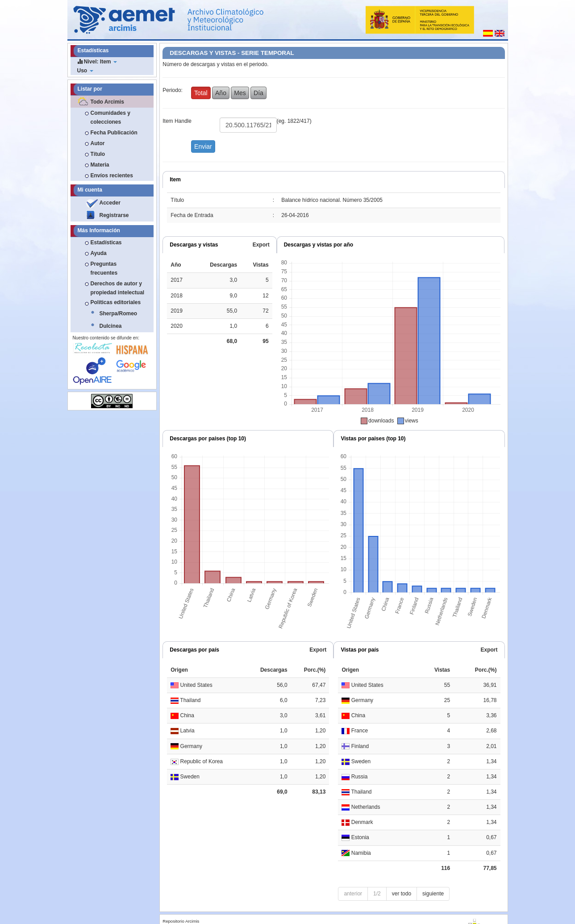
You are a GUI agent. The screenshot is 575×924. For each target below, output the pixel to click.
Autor (98, 143)
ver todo (402, 894)
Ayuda (99, 253)
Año (221, 93)
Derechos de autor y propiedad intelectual (118, 288)
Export (261, 245)
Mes (240, 93)
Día (258, 93)
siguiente (433, 894)
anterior (353, 894)
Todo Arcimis (107, 102)
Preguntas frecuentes (104, 268)
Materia (100, 165)
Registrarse (114, 215)
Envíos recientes (112, 176)
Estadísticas (106, 242)
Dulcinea (111, 326)
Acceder (110, 203)
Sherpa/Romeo (119, 314)
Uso (85, 71)
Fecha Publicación (114, 133)
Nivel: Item (97, 61)
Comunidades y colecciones (110, 117)
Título (98, 154)
